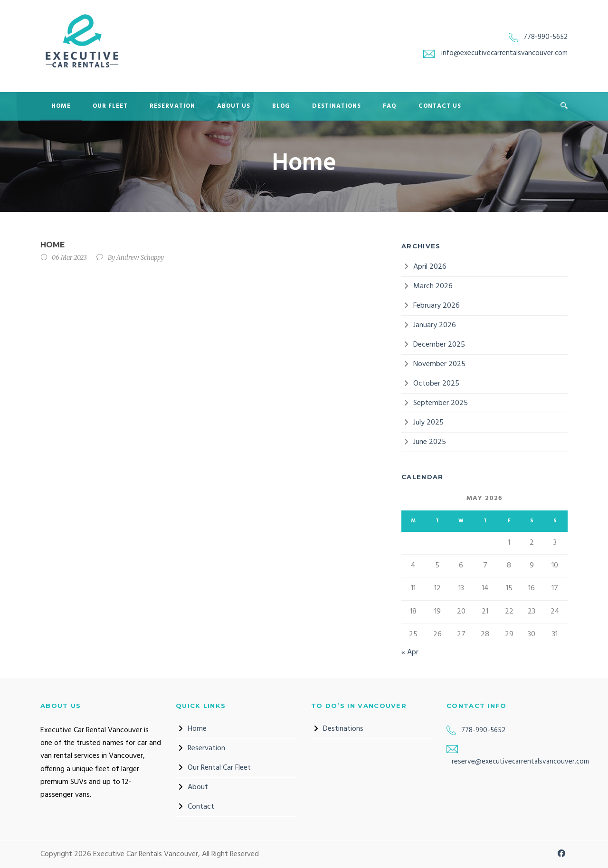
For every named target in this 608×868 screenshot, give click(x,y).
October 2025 (436, 384)
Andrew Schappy (140, 258)
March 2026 (433, 286)
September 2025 (441, 403)
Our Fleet (110, 106)
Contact (201, 807)
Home (61, 106)
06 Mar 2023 (69, 258)
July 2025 (428, 423)
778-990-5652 (546, 37)
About (198, 787)
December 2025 (439, 345)
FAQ (390, 106)
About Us (234, 106)
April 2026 (430, 267)
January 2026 (435, 325)
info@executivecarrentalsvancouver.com (504, 53)
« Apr (410, 652)
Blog (281, 106)
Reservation (172, 106)
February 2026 (437, 306)
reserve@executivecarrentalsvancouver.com (520, 762)
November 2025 (439, 364)
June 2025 (430, 442)
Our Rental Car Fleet (219, 768)
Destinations (337, 106)
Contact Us (440, 106)
